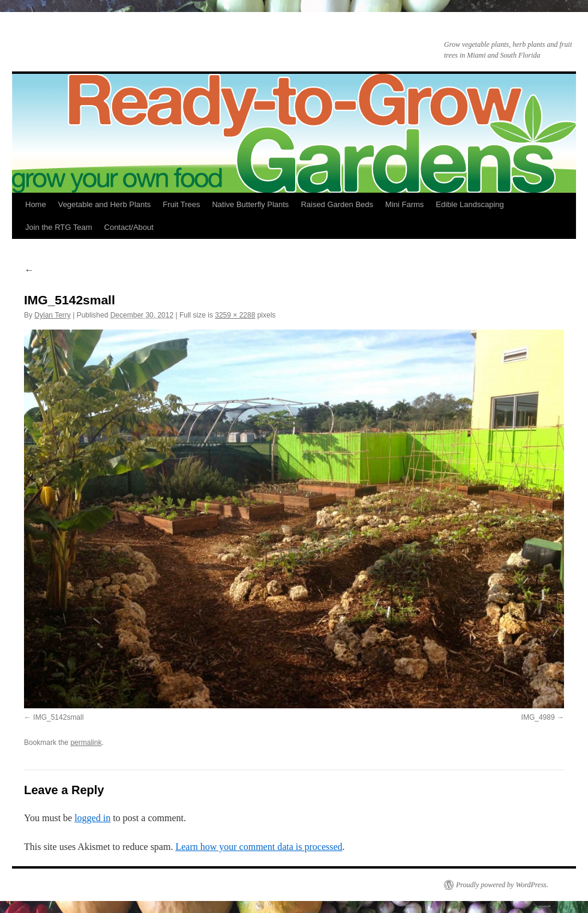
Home (36, 204)
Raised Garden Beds (337, 204)
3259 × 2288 (235, 315)
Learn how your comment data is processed (259, 847)
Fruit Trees (181, 204)
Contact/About (129, 227)
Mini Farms (404, 204)
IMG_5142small (58, 717)
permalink (86, 743)
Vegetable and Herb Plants (105, 204)
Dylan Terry (52, 315)
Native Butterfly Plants (250, 204)
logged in (92, 818)
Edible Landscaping (469, 204)
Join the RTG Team (59, 227)
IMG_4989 (538, 717)
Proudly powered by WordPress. (502, 885)
